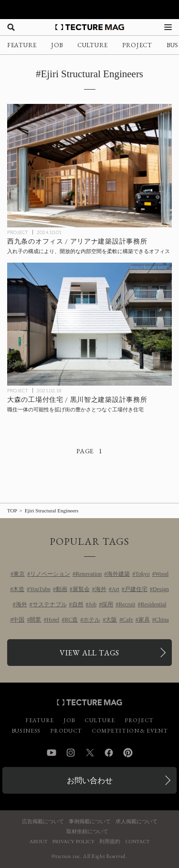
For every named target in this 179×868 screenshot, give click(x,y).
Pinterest (128, 753)
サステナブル (50, 604)
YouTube (40, 589)
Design (161, 589)
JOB (57, 45)
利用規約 (110, 842)
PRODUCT (66, 731)
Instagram (71, 753)
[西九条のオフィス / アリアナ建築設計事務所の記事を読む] (89, 166)
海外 (101, 589)
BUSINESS (26, 731)
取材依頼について (87, 832)
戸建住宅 (136, 589)
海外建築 (118, 574)
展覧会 (81, 589)
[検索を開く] (11, 27)
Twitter (90, 753)
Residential (154, 604)
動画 (62, 589)
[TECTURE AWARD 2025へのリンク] (89, 10)
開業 (35, 620)
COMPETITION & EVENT (130, 731)
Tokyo (142, 574)
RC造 (71, 620)
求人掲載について (137, 822)
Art (116, 589)
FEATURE (22, 45)
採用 (107, 604)
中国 (19, 620)
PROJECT (137, 45)
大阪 (111, 620)
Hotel (53, 620)
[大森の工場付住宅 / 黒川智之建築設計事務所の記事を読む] (89, 324)
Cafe (128, 620)
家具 (144, 620)
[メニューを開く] (168, 27)
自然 (78, 604)
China (162, 620)
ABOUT (39, 842)
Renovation (89, 574)
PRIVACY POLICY (73, 842)
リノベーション (50, 574)
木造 (19, 589)
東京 (19, 574)
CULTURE (93, 45)
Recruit (127, 604)
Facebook (109, 753)
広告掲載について (43, 822)
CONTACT (137, 842)
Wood (162, 574)
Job (93, 604)
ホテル (92, 620)
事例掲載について (90, 822)
